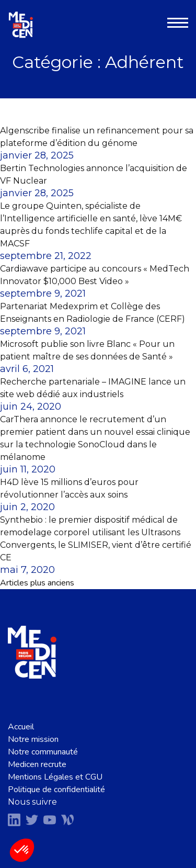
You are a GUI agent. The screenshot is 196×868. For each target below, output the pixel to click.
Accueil (21, 727)
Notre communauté (43, 752)
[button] (22, 850)
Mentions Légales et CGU (55, 777)
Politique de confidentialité (56, 790)
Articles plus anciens (37, 583)
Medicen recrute (37, 764)
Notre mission (33, 739)
